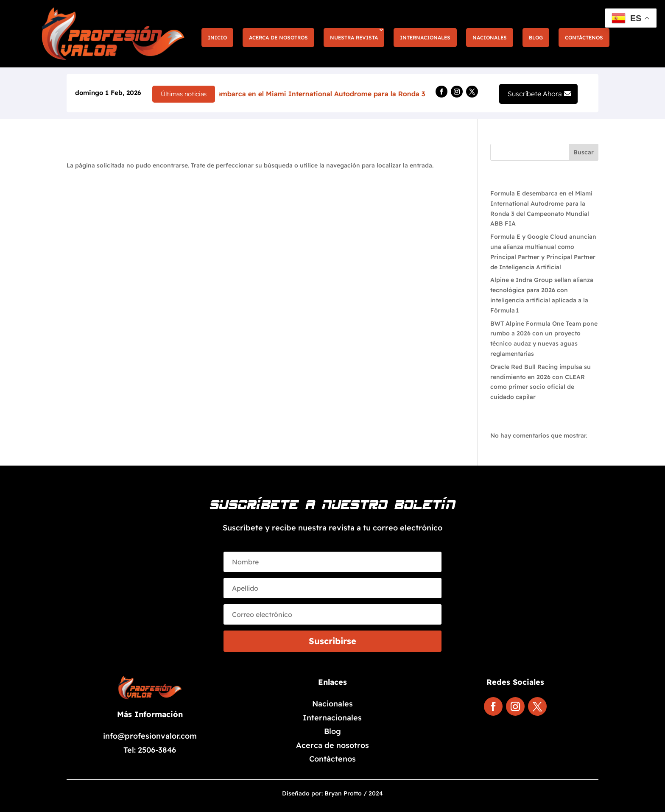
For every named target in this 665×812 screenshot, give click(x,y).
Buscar (584, 152)
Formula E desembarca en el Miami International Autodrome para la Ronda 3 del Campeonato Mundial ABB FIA (378, 94)
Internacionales (425, 38)
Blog (536, 38)
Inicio (217, 38)
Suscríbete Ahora (535, 94)
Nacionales (490, 38)
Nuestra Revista (354, 38)
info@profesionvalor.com (150, 736)
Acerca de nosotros (278, 38)
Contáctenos (584, 38)
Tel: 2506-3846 (150, 750)
